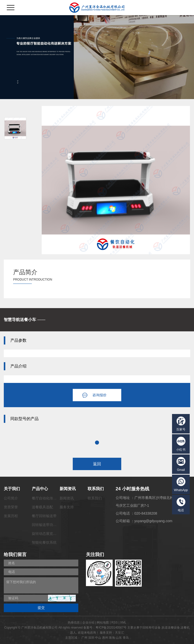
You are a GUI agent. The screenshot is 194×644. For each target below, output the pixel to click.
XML (123, 623)
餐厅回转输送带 (44, 516)
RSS (115, 623)
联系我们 (95, 498)
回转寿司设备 (152, 628)
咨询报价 (100, 395)
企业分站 (88, 623)
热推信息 (74, 623)
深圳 (91, 638)
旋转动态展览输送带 (48, 534)
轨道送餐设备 (171, 628)
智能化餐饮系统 (44, 542)
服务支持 (67, 507)
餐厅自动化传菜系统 (48, 498)
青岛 (126, 638)
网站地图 (103, 623)
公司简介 (11, 498)
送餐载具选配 (42, 507)
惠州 (105, 638)
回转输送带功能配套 (48, 525)
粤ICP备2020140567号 (111, 628)
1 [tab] (97, 443)
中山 (98, 638)
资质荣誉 (11, 507)
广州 (84, 638)
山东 (119, 638)
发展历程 (11, 516)
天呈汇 (119, 633)
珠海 (112, 638)
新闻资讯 (67, 498)
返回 (97, 464)
